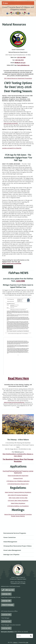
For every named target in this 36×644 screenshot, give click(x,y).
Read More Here (18, 378)
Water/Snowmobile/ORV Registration (18, 476)
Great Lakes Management (12, 550)
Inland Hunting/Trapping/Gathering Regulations (18, 492)
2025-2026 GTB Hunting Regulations (18, 495)
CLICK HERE (20, 281)
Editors (15, 642)
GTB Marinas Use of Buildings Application (18, 481)
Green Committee (10, 537)
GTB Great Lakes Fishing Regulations (18, 500)
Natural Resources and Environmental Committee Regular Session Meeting (18, 515)
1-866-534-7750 (9, 590)
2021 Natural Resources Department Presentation (18, 78)
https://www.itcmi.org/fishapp (12, 263)
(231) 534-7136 (6, 621)
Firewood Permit (18, 478)
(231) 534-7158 (6, 601)
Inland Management (10, 542)
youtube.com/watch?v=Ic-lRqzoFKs (12, 148)
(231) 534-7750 (6, 594)
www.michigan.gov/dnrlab (11, 123)
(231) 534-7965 (6, 628)
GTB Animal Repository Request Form (18, 484)
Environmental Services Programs (15, 533)
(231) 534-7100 (6, 615)
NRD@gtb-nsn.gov (20, 63)
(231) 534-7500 (21, 57)
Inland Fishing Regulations (18, 503)
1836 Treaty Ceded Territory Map (18, 498)
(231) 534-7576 (19, 60)
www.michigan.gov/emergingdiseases (14, 402)
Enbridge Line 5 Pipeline (11, 555)
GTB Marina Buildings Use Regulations (18, 506)
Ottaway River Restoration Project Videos (18, 546)
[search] (23, 636)
